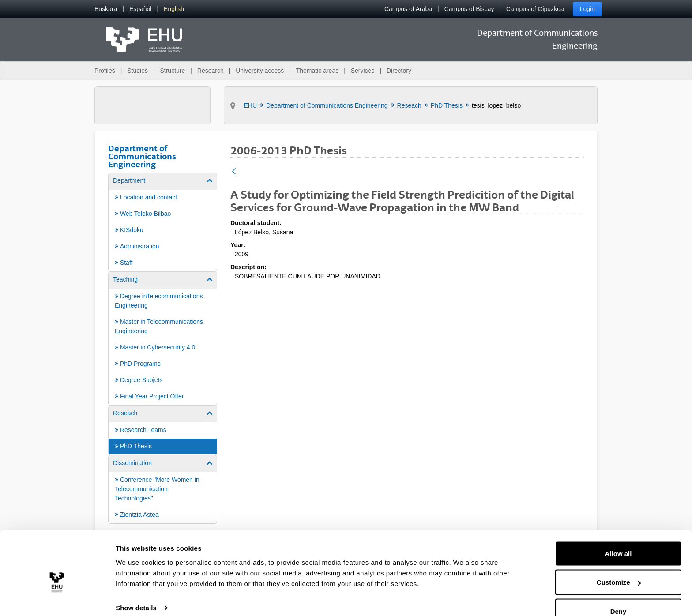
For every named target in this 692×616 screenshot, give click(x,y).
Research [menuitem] (211, 71)
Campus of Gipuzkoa (535, 9)
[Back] (234, 172)
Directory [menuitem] (399, 71)
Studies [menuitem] (137, 71)
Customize (619, 564)
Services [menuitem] (363, 71)
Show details (136, 589)
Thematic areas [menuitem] (317, 71)
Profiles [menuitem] (105, 71)
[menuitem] (106, 9)
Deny (619, 592)
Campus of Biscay (469, 9)
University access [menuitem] (260, 71)
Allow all (619, 535)
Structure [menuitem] (172, 71)
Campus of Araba (408, 9)
